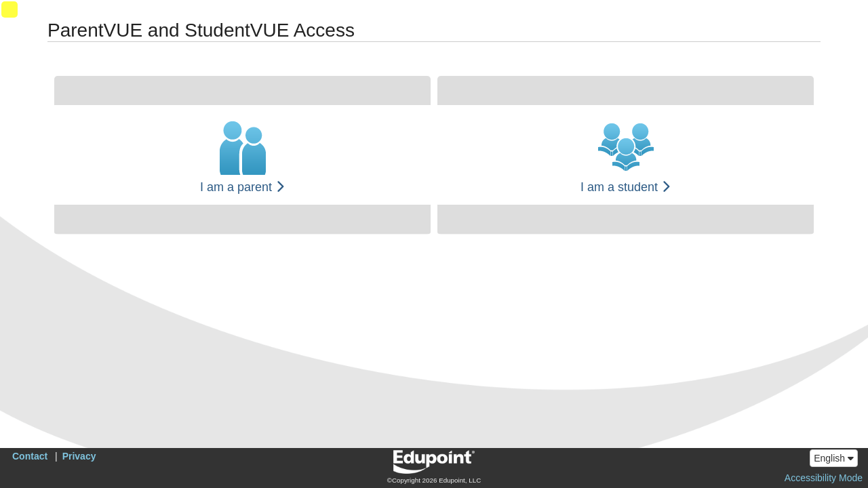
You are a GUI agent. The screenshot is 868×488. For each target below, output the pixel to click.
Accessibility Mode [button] (824, 478)
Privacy (79, 456)
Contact (30, 456)
